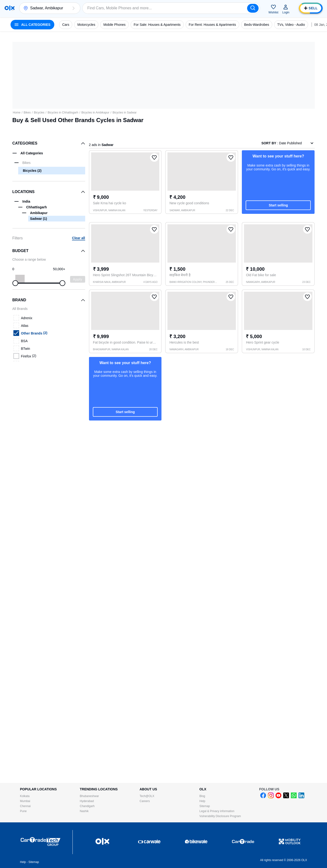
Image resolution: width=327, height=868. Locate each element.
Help (202, 801)
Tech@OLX (147, 796)
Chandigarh (87, 806)
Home (17, 113)
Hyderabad (87, 801)
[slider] (15, 283)
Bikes (27, 113)
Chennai (25, 806)
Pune (23, 811)
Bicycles (39, 113)
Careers (145, 801)
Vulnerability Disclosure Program (220, 816)
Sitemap (205, 806)
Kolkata (25, 796)
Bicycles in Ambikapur (95, 113)
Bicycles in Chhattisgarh (63, 113)
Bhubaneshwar (89, 796)
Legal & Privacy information (217, 811)
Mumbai (25, 801)
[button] (73, 8)
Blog (202, 796)
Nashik (84, 811)
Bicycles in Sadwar (125, 113)
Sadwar (39, 219)
